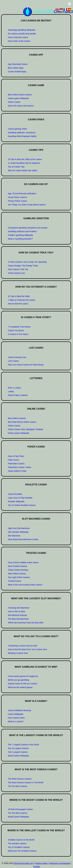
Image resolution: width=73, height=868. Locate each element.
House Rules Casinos (17, 197)
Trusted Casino (15, 581)
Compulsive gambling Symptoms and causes (28, 228)
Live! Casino (13, 361)
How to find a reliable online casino (23, 562)
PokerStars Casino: (16, 464)
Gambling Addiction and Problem (22, 231)
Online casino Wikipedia (18, 433)
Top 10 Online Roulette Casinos (22, 505)
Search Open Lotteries (18, 395)
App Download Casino (18, 64)
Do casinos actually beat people (22, 34)
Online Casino (14, 102)
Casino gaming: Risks (17, 129)
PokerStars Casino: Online (20, 467)
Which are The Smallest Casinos (22, 851)
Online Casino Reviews (18, 570)
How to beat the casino (18, 37)
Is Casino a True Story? (18, 334)
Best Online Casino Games (20, 95)
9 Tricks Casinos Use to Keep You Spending (27, 262)
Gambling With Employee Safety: (22, 136)
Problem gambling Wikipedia (20, 235)
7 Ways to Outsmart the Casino (22, 300)
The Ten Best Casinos (18, 786)
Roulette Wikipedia (16, 501)
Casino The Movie (16, 330)
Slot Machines (14, 536)
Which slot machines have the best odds (26, 623)
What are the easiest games (20, 687)
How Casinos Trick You (18, 269)
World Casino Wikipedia (18, 756)
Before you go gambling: (19, 680)
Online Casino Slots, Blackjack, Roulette (26, 429)
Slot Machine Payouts (17, 615)
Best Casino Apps (16, 68)
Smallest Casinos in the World (21, 840)
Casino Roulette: (15, 494)
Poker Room (13, 460)
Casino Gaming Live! (17, 357)
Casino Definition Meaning (19, 710)
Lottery (11, 391)
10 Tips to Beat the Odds (19, 296)
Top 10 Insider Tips (16, 167)
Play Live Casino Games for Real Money (26, 365)
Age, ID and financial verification (22, 194)
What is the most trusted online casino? (25, 585)
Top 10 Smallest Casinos (19, 847)
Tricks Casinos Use (16, 273)
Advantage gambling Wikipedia (22, 30)
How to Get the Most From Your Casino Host (27, 649)
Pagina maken (41, 863)
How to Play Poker (16, 456)
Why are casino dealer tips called (22, 170)
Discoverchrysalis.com (24, 863)
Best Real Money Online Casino (22, 422)
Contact (36, 866)
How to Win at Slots (17, 611)
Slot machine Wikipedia (18, 532)
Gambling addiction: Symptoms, (22, 133)
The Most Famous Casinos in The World (26, 782)
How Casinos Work (16, 718)
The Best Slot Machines (18, 619)
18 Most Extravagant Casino (20, 809)
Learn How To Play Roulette (20, 498)
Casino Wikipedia (16, 714)
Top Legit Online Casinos (19, 577)
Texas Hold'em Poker (17, 471)
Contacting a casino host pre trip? (23, 646)
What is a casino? (16, 722)
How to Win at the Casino (19, 41)
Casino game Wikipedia (18, 98)
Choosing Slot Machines (19, 608)
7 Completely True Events (19, 327)
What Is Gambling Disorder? (20, 239)
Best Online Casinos (17, 418)
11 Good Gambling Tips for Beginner (24, 163)
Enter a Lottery (14, 388)
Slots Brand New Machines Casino (23, 539)
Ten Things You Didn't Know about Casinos (27, 205)
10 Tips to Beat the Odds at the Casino (25, 159)
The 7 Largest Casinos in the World (23, 745)
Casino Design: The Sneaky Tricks (23, 266)
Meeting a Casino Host (18, 653)
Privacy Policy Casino (17, 201)
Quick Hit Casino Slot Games (21, 106)
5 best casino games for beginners (23, 676)
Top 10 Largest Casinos (18, 748)
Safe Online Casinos (17, 574)
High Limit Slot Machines (19, 528)
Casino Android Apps (17, 72)
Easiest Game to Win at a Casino (22, 684)
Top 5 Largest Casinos (18, 752)
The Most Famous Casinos (20, 779)
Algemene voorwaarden (60, 863)
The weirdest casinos (17, 843)
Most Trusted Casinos (17, 566)
